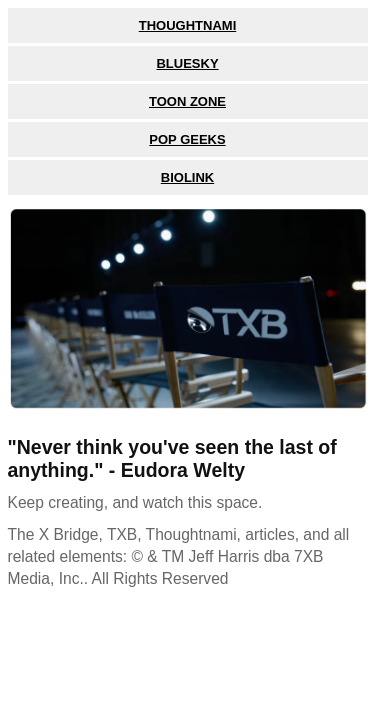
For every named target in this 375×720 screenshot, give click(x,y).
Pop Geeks (187, 139)
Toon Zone (187, 101)
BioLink (187, 177)
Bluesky (187, 63)
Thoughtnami (188, 25)
